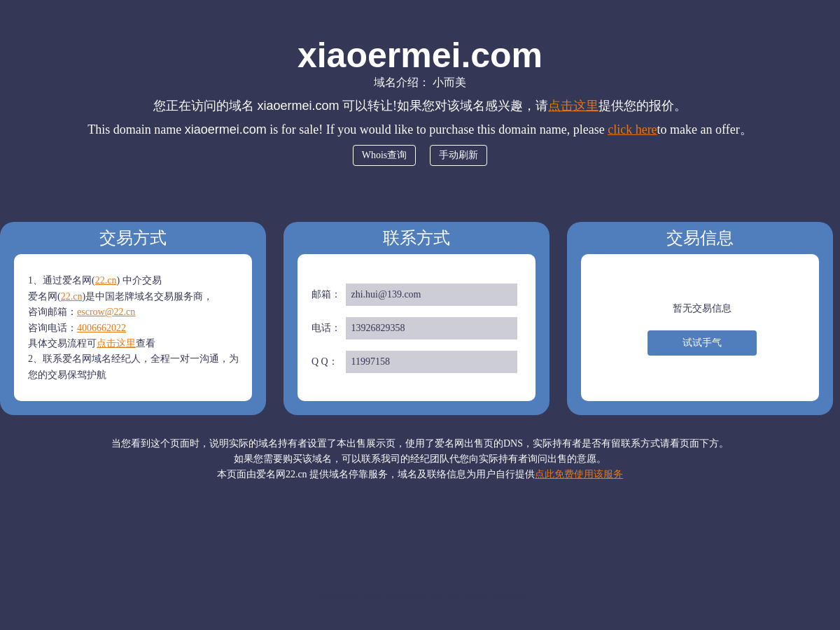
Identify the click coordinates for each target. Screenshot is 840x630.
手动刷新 (458, 155)
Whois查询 (385, 155)
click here (632, 129)
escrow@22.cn (106, 312)
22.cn (106, 280)
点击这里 (573, 106)
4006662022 (101, 328)
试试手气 (702, 343)
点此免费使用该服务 (579, 474)
